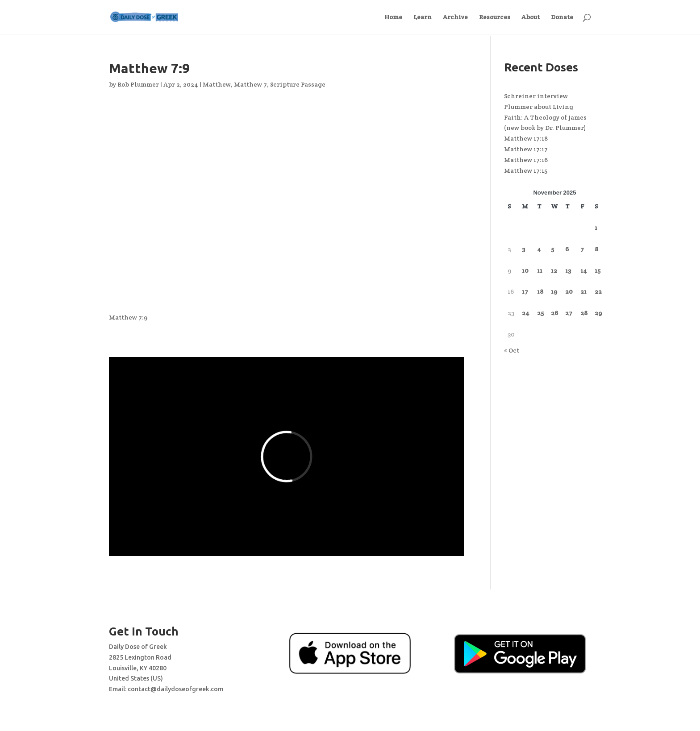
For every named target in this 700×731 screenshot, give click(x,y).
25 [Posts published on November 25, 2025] (540, 313)
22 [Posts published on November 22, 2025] (598, 291)
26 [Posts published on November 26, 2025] (554, 313)
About (531, 17)
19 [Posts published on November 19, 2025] (554, 291)
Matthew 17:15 (526, 170)
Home (393, 17)
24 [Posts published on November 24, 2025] (526, 313)
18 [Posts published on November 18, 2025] (540, 291)
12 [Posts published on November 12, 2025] (554, 270)
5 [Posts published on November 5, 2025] (552, 249)
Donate (562, 17)
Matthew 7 (250, 84)
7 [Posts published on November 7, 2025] (582, 249)
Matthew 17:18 (526, 138)
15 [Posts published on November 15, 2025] (598, 270)
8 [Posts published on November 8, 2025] (596, 249)
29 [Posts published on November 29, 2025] (598, 313)
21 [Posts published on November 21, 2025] (583, 291)
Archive (455, 17)
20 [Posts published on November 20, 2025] (569, 291)
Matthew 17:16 (526, 160)
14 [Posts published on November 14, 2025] (584, 270)
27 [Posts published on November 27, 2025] (569, 313)
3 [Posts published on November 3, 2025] (523, 249)
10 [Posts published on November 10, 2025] (525, 270)
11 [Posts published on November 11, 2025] (540, 270)
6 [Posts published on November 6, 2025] (567, 249)
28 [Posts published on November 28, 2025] (584, 313)
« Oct (512, 350)
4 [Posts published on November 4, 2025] (539, 249)
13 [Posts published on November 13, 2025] (568, 270)
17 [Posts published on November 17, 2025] (525, 291)
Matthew (217, 84)
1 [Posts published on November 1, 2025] (596, 228)
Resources (495, 17)
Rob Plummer (138, 84)
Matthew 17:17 (526, 149)
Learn (423, 17)
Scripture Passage (298, 84)
